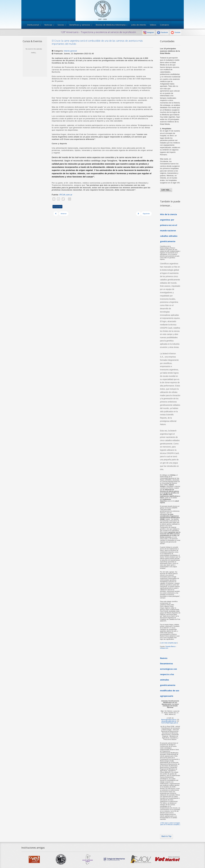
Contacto (164, 25)
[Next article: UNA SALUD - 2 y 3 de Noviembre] (144, 214)
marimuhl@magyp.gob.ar (169, 723)
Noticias (48, 25)
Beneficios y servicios (80, 25)
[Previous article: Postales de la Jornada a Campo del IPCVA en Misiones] (61, 214)
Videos (153, 25)
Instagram (149, 32)
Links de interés (139, 25)
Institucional (33, 25)
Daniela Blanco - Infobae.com (168, 647)
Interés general (70, 51)
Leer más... (166, 190)
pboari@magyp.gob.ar (169, 721)
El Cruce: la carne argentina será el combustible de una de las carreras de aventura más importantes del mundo (97, 42)
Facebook (162, 32)
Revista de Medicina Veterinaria (111, 25)
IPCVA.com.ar (66, 195)
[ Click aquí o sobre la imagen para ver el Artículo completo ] (170, 824)
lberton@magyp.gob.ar (169, 720)
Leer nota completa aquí (169, 643)
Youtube (176, 32)
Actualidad (57, 207)
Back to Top (167, 836)
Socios (61, 25)
